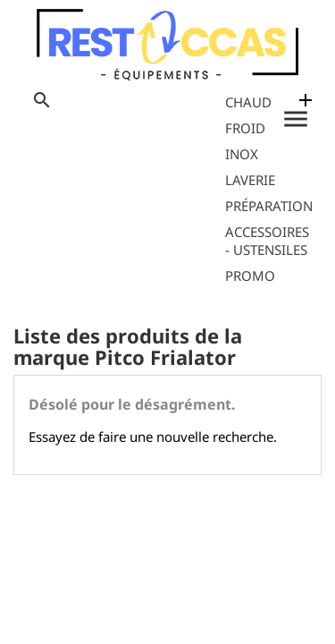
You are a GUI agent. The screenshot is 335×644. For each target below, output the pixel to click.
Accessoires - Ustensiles (267, 241)
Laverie (250, 180)
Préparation (269, 206)
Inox (242, 154)
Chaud (248, 102)
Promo (250, 275)
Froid (245, 128)
